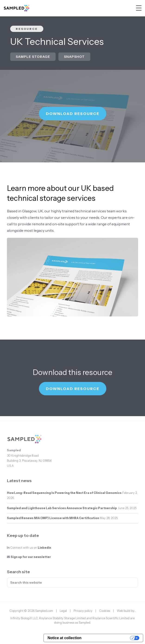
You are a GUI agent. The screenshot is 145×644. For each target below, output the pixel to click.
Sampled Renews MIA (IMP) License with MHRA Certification (53, 518)
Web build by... (126, 611)
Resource (27, 29)
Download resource (73, 114)
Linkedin (44, 548)
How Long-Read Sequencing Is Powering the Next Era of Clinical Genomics (64, 493)
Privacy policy (83, 611)
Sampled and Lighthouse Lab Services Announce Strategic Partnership (62, 508)
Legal (63, 611)
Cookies (105, 611)
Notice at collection (65, 638)
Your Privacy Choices (108, 638)
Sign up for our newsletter (31, 557)
